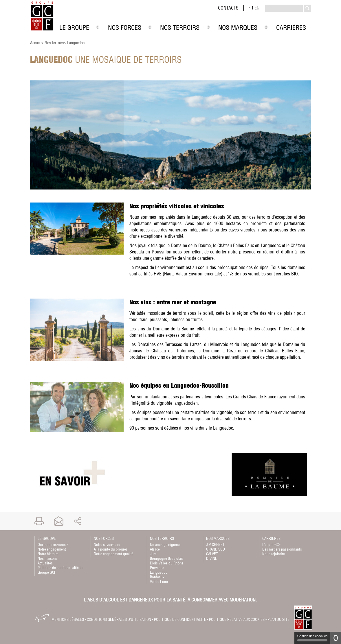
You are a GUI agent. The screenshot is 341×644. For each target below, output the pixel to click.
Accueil (36, 43)
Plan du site (278, 619)
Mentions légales (68, 619)
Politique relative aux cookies (237, 619)
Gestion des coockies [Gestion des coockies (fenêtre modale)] (312, 638)
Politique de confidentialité (180, 619)
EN (257, 8)
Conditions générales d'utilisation (119, 619)
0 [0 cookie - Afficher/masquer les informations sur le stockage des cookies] (336, 638)
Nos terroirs (54, 43)
